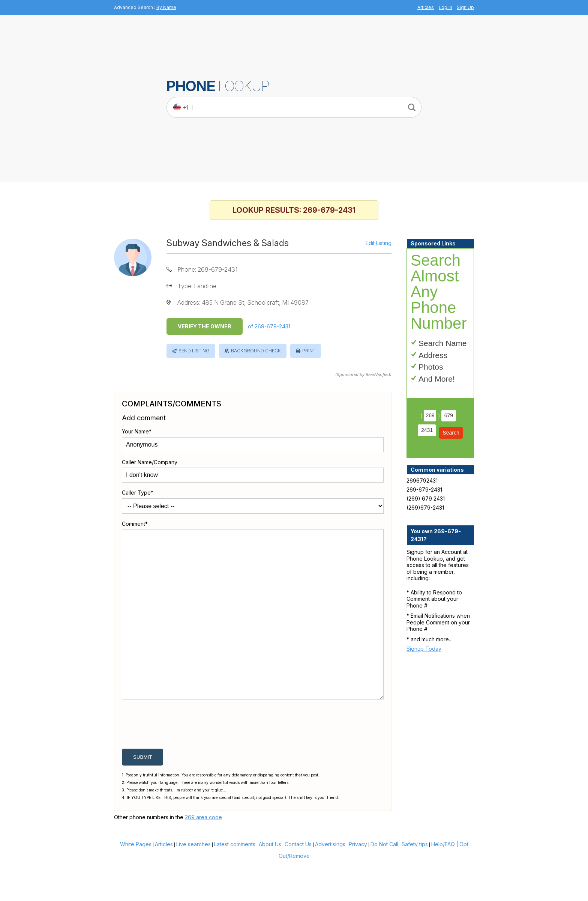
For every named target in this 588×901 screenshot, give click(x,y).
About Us (270, 880)
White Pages (136, 880)
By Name (166, 7)
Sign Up (465, 7)
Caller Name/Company (150, 462)
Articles (426, 7)
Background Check (256, 351)
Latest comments (235, 880)
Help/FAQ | (445, 880)
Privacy (358, 880)
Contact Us (298, 880)
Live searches (193, 880)
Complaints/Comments (172, 404)
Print (309, 351)
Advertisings (330, 880)
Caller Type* (138, 493)
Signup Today (424, 649)
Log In (445, 7)
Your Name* (137, 431)
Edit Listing (379, 243)
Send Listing (194, 351)
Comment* (135, 524)
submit (142, 793)
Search (451, 433)
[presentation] (179, 762)
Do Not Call (384, 880)
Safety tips (415, 880)
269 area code (203, 853)
